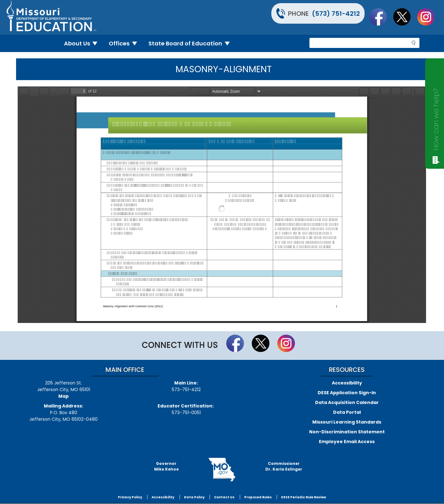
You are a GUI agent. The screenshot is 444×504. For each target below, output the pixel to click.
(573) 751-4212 (336, 14)
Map (63, 396)
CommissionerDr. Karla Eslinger (284, 466)
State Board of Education (192, 43)
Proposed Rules (258, 497)
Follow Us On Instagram (429, 17)
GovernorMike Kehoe (166, 466)
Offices (125, 43)
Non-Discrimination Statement (347, 432)
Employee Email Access (347, 442)
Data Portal (347, 412)
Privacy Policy (130, 497)
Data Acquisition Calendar (347, 402)
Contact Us (224, 497)
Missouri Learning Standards (347, 422)
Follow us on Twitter (405, 17)
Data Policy (194, 497)
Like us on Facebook (381, 17)
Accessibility (347, 383)
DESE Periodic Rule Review (304, 497)
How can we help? (436, 119)
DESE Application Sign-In (347, 393)
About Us (83, 43)
